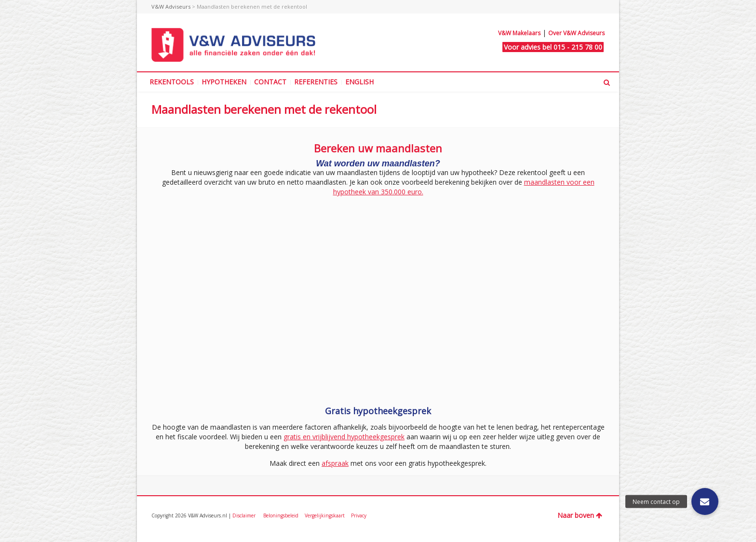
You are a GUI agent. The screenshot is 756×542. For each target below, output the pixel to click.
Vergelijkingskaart (325, 515)
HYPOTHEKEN (224, 82)
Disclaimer (245, 515)
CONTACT (270, 82)
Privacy (359, 515)
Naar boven (580, 515)
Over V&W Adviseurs (576, 33)
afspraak (335, 463)
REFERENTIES (316, 82)
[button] (705, 501)
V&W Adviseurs (171, 7)
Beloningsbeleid (282, 515)
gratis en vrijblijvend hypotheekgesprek (344, 437)
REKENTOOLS (172, 82)
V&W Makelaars (519, 33)
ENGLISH (359, 82)
